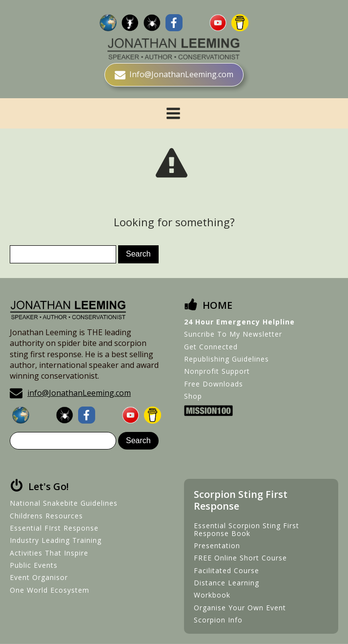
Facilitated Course (226, 570)
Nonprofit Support (217, 371)
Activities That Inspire (49, 553)
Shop (193, 396)
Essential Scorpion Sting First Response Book (246, 529)
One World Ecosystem (50, 590)
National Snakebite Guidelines (64, 503)
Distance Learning (226, 583)
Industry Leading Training (56, 540)
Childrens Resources (46, 516)
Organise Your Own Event (240, 608)
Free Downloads (214, 384)
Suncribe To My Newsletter (233, 334)
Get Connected (211, 347)
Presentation (217, 546)
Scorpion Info (218, 620)
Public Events (34, 565)
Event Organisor (39, 577)
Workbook (212, 595)
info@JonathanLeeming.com (79, 393)
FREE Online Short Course (240, 558)
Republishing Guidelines (226, 359)
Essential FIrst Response (54, 528)
